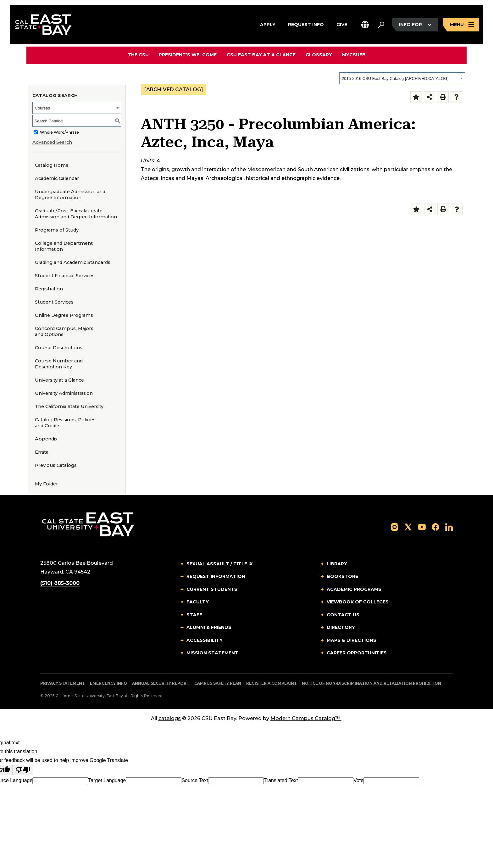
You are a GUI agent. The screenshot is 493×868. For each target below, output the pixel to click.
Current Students (212, 589)
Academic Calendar (57, 178)
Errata (42, 452)
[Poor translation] (23, 770)
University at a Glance (59, 380)
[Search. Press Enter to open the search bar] (381, 25)
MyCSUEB (354, 55)
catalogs (170, 718)
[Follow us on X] (408, 527)
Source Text (195, 780)
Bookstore (342, 576)
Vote (358, 780)
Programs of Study (57, 230)
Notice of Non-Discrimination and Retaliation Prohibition (371, 683)
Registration (49, 289)
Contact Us (343, 615)
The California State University (69, 406)
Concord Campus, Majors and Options (64, 331)
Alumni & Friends (209, 627)
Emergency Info (108, 683)
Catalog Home (52, 165)
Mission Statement (212, 653)
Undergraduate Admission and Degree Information (70, 195)
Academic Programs (354, 589)
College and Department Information (64, 246)
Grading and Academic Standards (73, 262)
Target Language (107, 780)
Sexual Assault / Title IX (220, 564)
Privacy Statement (63, 683)
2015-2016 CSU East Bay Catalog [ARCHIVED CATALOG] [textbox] (395, 78)
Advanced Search (52, 142)
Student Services (54, 302)
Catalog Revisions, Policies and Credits (65, 423)
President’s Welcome (188, 55)
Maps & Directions (352, 640)
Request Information (216, 576)
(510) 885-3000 (60, 583)
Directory (341, 627)
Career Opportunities (357, 653)
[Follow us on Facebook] (435, 527)
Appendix (46, 439)
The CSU (138, 55)
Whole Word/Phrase (59, 132)
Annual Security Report (161, 683)
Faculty (198, 602)
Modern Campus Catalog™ (306, 718)
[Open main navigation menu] (461, 25)
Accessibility (205, 640)
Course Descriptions (59, 348)
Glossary (319, 55)
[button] (365, 25)
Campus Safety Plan (218, 683)
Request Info (306, 24)
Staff (194, 615)
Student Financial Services (65, 276)
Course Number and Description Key (59, 364)
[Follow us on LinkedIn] (449, 527)
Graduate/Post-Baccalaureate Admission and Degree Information (76, 214)
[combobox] (402, 78)
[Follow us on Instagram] (395, 527)
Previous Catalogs (56, 465)
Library (337, 564)
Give (342, 24)
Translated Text (281, 780)
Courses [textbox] (42, 108)
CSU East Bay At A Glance (261, 55)
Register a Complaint (271, 683)
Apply (268, 24)
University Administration (64, 393)
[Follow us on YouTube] (422, 527)
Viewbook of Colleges (358, 602)
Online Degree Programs (64, 315)
